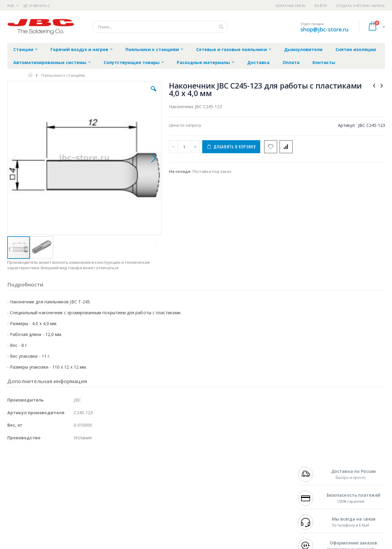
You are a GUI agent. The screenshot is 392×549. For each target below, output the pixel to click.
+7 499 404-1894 (311, 467)
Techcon (59, 508)
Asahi (73, 485)
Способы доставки (251, 479)
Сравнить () (36, 6)
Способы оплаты (249, 490)
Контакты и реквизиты (255, 467)
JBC (42, 467)
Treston (14, 508)
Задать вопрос (151, 508)
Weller (71, 467)
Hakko (13, 467)
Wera (54, 520)
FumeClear (32, 473)
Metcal (53, 473)
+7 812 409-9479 (311, 473)
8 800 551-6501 (313, 485)
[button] (115, 93)
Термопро (75, 473)
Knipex (37, 520)
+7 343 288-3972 (311, 479)
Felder (56, 485)
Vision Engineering (24, 496)
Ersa (29, 467)
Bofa (12, 473)
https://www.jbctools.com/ (98, 545)
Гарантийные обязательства (164, 467)
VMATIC (79, 508)
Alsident (90, 467)
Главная (31, 75)
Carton (75, 496)
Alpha (39, 485)
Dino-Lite (55, 496)
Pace (55, 467)
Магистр (98, 473)
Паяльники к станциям (63, 75)
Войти (321, 6)
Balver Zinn (18, 485)
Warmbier (36, 508)
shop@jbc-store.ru (324, 29)
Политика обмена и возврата (165, 479)
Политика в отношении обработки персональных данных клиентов (170, 493)
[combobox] (160, 27)
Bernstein (16, 520)
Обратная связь (290, 6)
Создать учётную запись (360, 6)
